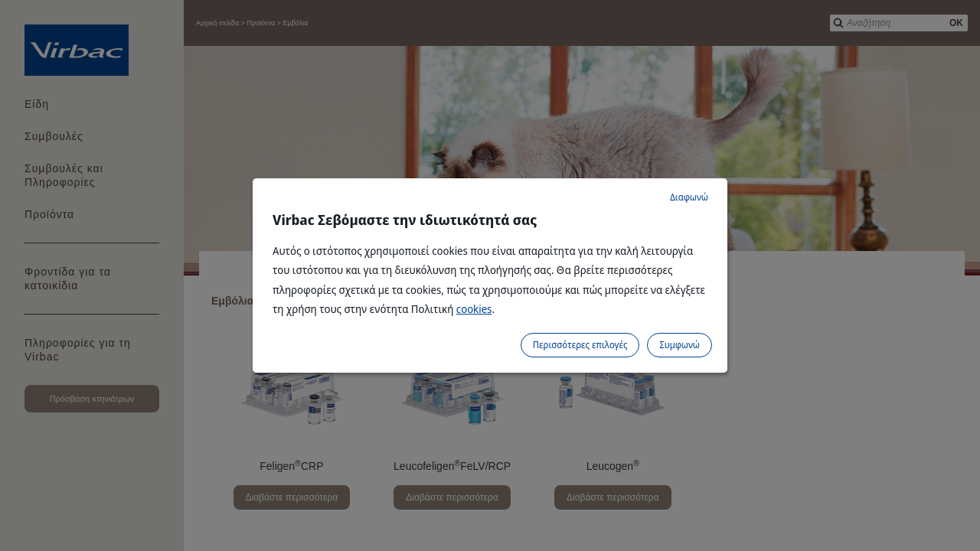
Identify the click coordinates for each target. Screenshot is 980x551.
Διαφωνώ (689, 197)
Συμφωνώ (679, 345)
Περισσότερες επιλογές (580, 345)
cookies (474, 309)
